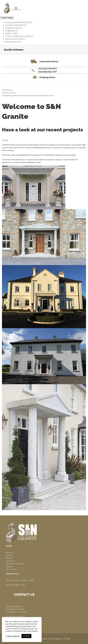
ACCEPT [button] (26, 636)
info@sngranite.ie (47, 77)
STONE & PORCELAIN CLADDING (19, 36)
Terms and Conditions (15, 564)
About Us (10, 553)
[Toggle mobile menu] (83, 7)
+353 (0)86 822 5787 (47, 72)
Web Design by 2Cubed (61, 639)
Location (9, 555)
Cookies (9, 566)
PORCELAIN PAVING (14, 28)
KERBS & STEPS (12, 33)
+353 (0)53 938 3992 (47, 69)
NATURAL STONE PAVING (16, 25)
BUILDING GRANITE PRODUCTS (19, 22)
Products (10, 558)
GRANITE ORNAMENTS (15, 39)
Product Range (7, 18)
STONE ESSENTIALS (13, 42)
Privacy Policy (11, 569)
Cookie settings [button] (13, 636)
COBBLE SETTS (12, 31)
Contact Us (10, 561)
